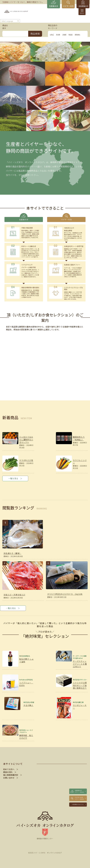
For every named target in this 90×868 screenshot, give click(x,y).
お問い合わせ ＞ (11, 778)
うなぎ (64, 34)
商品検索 (35, 34)
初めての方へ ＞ (11, 769)
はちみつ (77, 34)
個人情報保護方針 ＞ (13, 775)
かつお (58, 34)
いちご (52, 34)
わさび (71, 34)
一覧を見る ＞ (15, 478)
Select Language (7, 21)
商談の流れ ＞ (10, 772)
